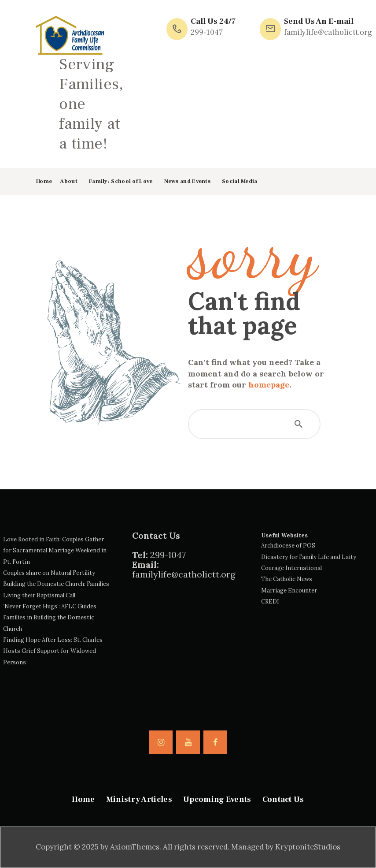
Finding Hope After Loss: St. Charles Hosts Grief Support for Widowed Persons (53, 651)
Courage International (291, 568)
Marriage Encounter (289, 590)
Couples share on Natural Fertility (49, 573)
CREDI (270, 602)
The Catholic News (287, 579)
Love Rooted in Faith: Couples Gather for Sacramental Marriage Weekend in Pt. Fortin (55, 551)
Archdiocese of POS (288, 546)
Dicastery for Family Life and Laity (309, 557)
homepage (269, 385)
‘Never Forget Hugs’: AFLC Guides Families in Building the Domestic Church (50, 618)
